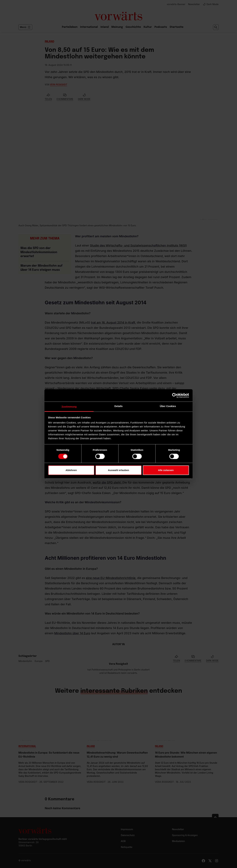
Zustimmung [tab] (69, 407)
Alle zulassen (166, 470)
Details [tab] (118, 406)
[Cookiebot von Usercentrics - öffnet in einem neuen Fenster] (175, 395)
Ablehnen (71, 470)
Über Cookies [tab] (168, 406)
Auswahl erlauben (118, 470)
